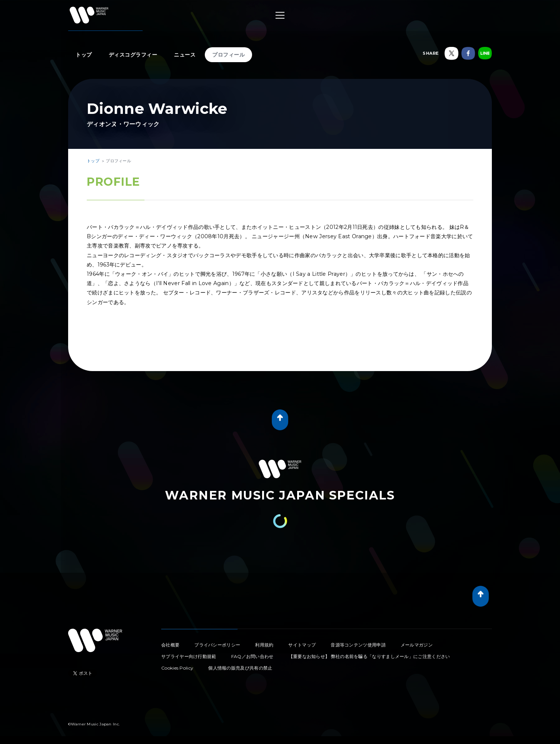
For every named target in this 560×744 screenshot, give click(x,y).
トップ (84, 55)
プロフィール (228, 55)
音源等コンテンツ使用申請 (358, 645)
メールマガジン (417, 645)
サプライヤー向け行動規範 (189, 656)
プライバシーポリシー (217, 645)
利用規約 (264, 645)
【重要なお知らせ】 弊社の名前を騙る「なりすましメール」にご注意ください (369, 656)
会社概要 (170, 645)
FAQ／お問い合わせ (252, 656)
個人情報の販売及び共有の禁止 (240, 668)
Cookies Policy (177, 668)
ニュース (185, 55)
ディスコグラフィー (133, 55)
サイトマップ (302, 645)
